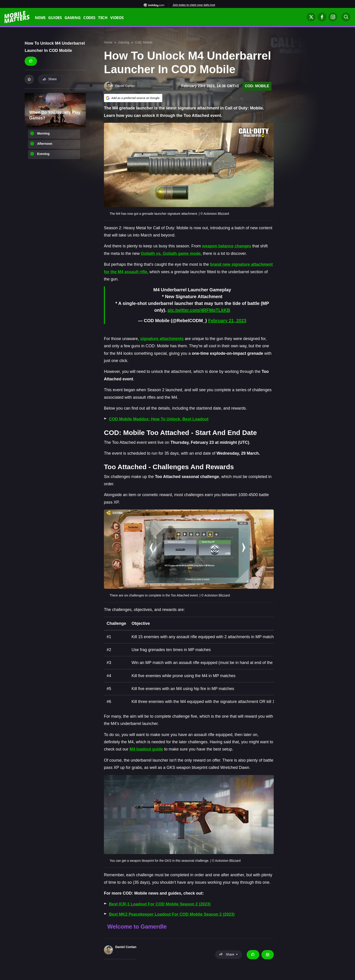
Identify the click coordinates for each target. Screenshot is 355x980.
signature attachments (162, 339)
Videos (117, 18)
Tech (103, 18)
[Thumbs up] (31, 61)
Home (108, 42)
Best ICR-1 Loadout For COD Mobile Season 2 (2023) (160, 904)
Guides (55, 18)
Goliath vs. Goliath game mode (171, 253)
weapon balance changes (227, 246)
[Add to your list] (29, 79)
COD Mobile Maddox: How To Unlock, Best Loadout (159, 419)
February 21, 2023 (227, 321)
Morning (43, 133)
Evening (43, 154)
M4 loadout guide (146, 749)
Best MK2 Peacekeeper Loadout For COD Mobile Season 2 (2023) (172, 914)
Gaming (73, 18)
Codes (89, 18)
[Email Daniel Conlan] (268, 955)
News (40, 18)
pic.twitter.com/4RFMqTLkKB (199, 310)
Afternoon (45, 144)
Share (50, 79)
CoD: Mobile (144, 42)
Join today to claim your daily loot (194, 5)
